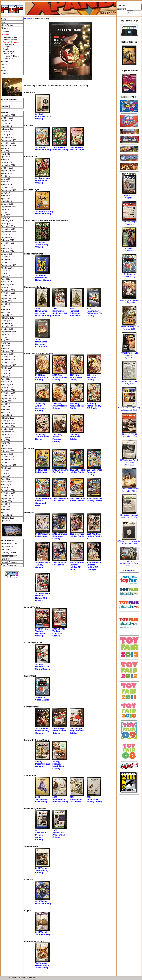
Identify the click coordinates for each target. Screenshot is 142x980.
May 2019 (5, 182)
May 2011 (5, 343)
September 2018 (9, 190)
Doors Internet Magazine (129, 197)
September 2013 (9, 265)
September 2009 (9, 398)
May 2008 (5, 443)
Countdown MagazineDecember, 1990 (129, 490)
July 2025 (5, 123)
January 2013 (7, 287)
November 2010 (8, 360)
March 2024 (6, 126)
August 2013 (7, 268)
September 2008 (9, 432)
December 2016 (8, 226)
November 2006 (8, 493)
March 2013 (6, 282)
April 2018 (6, 198)
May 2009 (5, 410)
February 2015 (8, 240)
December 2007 (8, 457)
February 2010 (8, 385)
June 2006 (6, 507)
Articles (4, 61)
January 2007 (7, 487)
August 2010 (7, 368)
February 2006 (8, 518)
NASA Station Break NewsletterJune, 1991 (129, 462)
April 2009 (6, 412)
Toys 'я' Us (7, 54)
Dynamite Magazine (129, 249)
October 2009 (7, 396)
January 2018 (7, 204)
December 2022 (8, 137)
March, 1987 (129, 303)
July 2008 (5, 437)
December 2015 (8, 237)
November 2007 (8, 460)
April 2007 (6, 479)
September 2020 (9, 171)
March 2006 (6, 515)
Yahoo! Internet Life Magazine (129, 354)
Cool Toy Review (9, 553)
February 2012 (8, 318)
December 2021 (8, 143)
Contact (5, 74)
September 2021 (9, 146)
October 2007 (7, 462)
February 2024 (8, 129)
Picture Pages (9, 51)
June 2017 (6, 215)
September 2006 (9, 498)
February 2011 (8, 351)
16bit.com (6, 550)
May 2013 (5, 276)
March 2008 (6, 448)
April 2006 (6, 512)
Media (4, 64)
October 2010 (7, 362)
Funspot (6, 47)
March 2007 (6, 482)
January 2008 (7, 454)
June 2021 (6, 151)
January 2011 (7, 354)
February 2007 (8, 485)
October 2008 (7, 429)
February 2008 (8, 451)
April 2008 (6, 446)
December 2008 (8, 423)
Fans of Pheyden (9, 562)
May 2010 (5, 376)
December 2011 (8, 323)
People (6, 49)
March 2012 (6, 315)
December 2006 (8, 490)
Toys (3, 22)
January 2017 (7, 223)
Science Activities (129, 434)
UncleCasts (8, 58)
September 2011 (9, 332)
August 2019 (7, 173)
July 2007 (5, 471)
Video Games (7, 25)
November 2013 (8, 260)
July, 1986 (129, 384)
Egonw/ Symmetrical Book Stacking (129, 563)
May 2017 (5, 218)
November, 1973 (129, 436)
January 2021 (7, 162)
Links (3, 68)
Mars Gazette (7, 547)
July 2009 (5, 404)
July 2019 (5, 176)
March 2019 (6, 185)
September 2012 (9, 298)
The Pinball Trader (129, 381)
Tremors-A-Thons (11, 56)
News (4, 19)
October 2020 (7, 168)
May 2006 (5, 510)
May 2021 (5, 154)
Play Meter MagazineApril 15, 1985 (129, 328)
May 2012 (5, 310)
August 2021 (7, 148)
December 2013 (8, 257)
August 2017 (7, 210)
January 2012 (7, 321)
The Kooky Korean (10, 543)
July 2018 (5, 193)
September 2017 (9, 207)
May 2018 (5, 196)
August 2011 (7, 335)
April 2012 (6, 312)
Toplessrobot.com (9, 556)
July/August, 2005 (129, 410)
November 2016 (8, 229)
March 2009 (6, 415)
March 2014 (6, 248)
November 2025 (8, 115)
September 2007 (9, 465)
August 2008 (7, 435)
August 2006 (7, 501)
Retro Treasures (8, 565)
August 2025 (7, 121)
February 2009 (8, 418)
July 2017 (5, 212)
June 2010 (6, 373)
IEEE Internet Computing (129, 408)
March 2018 (6, 201)
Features (28, 18)
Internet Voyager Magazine (129, 223)
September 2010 (9, 365)
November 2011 (8, 326)
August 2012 (7, 301)
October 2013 (7, 262)
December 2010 (8, 357)
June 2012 (6, 307)
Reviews (5, 31)
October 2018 (7, 187)
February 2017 (8, 221)
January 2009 (7, 421)
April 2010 (6, 379)
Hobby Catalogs (10, 40)
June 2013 (6, 273)
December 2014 (8, 243)
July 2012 (5, 304)
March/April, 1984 (129, 517)
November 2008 (8, 426)
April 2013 (6, 279)
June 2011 (6, 340)
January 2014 (7, 254)
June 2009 (6, 407)
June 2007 (6, 473)
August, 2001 (129, 358)
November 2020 (8, 165)
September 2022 (9, 140)
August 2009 (7, 401)
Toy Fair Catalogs (11, 37)
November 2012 (8, 293)
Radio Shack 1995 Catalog (129, 275)
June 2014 (6, 246)
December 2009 (8, 390)
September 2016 (9, 232)
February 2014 (8, 251)
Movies (4, 28)
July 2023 (5, 132)
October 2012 (7, 296)
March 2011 (6, 348)
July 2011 (5, 337)
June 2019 (6, 179)
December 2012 (8, 290)
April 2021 (6, 157)
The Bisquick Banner (129, 515)
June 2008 (6, 440)
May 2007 (5, 476)
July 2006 (5, 504)
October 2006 (7, 496)
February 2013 (8, 285)
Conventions (8, 44)
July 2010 (5, 371)
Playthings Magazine (129, 300)
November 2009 (8, 393)
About (4, 71)
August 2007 (7, 468)
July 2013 (5, 271)
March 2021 (6, 160)
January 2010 (7, 387)
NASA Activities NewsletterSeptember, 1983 (129, 542)
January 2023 (7, 134)
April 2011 (6, 346)
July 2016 (5, 235)
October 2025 (7, 118)
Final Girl (5, 559)
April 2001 (6, 521)
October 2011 (7, 329)
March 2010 (6, 382)
